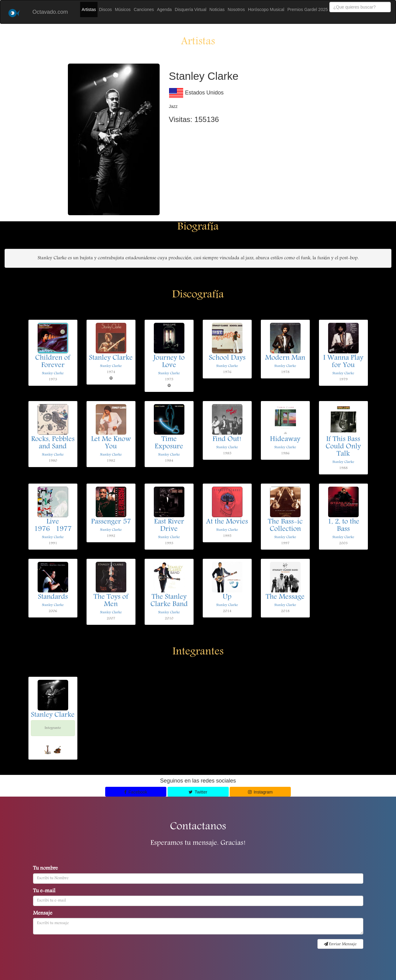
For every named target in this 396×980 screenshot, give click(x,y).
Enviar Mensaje (340, 944)
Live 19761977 (53, 526)
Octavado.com (50, 12)
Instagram (260, 792)
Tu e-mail (44, 891)
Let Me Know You (111, 443)
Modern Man (285, 358)
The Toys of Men (111, 601)
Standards (53, 597)
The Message (285, 597)
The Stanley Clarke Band (169, 601)
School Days (227, 358)
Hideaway (285, 440)
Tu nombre (45, 869)
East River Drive (169, 526)
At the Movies (227, 522)
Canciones (144, 9)
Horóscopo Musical (266, 9)
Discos (105, 9)
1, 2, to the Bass (343, 526)
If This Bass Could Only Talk (343, 447)
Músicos (123, 9)
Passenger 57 (111, 522)
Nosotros (236, 9)
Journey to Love (169, 362)
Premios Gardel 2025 (308, 9)
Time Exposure (169, 443)
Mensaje (43, 914)
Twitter (198, 792)
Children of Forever (53, 362)
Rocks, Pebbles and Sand (53, 443)
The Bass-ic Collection (285, 526)
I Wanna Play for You (343, 362)
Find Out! (227, 440)
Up (227, 597)
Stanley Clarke (53, 373)
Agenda (164, 9)
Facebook (136, 792)
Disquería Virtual (191, 9)
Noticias (217, 9)
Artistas (89, 9)
